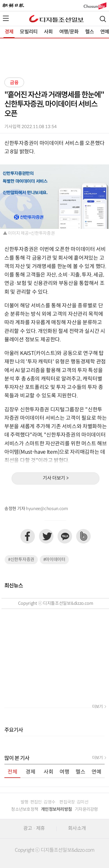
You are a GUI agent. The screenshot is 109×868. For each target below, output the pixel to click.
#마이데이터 (54, 560)
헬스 (90, 32)
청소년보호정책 (25, 809)
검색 (103, 19)
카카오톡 (65, 536)
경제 (9, 32)
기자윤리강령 (86, 809)
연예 (97, 772)
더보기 (97, 707)
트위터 (46, 536)
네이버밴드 (83, 536)
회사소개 (77, 828)
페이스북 (28, 536)
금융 (14, 83)
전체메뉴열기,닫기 (6, 18)
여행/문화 (69, 32)
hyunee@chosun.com (47, 509)
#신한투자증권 (21, 560)
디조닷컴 (56, 19)
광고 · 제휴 (34, 828)
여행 (65, 772)
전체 (12, 772)
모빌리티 (29, 32)
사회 (48, 32)
